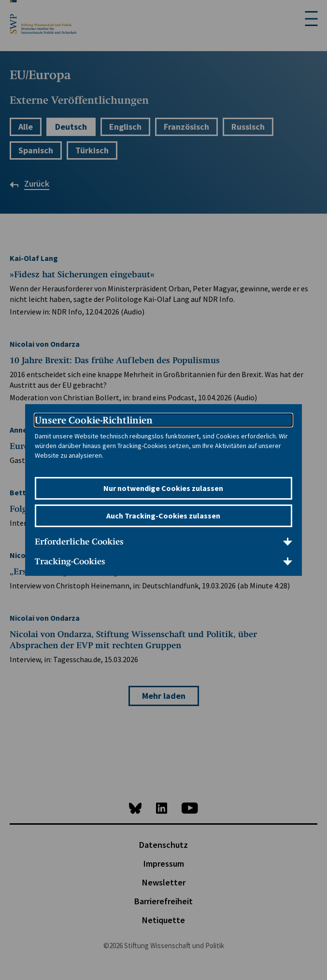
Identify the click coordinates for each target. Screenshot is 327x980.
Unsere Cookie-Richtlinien (94, 420)
